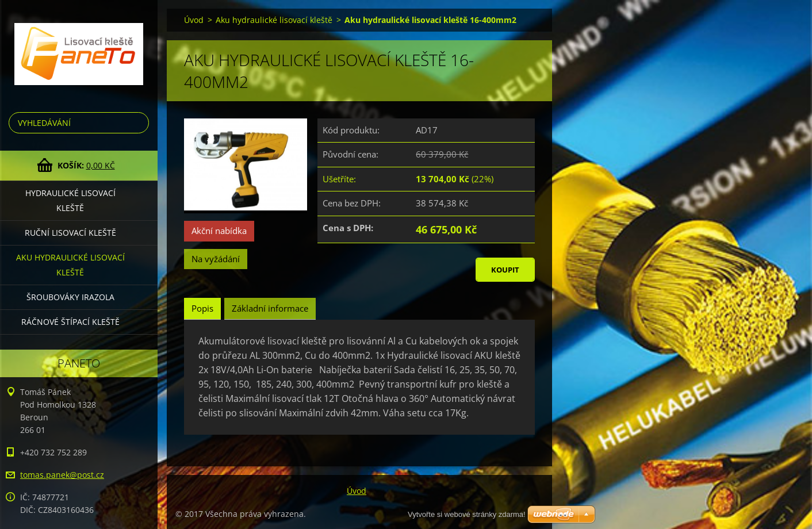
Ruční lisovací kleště (70, 233)
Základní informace (270, 308)
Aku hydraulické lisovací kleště (70, 265)
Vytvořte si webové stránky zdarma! (467, 514)
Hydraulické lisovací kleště (70, 200)
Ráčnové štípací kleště (70, 322)
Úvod (194, 20)
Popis (202, 308)
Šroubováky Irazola (70, 297)
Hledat (138, 123)
